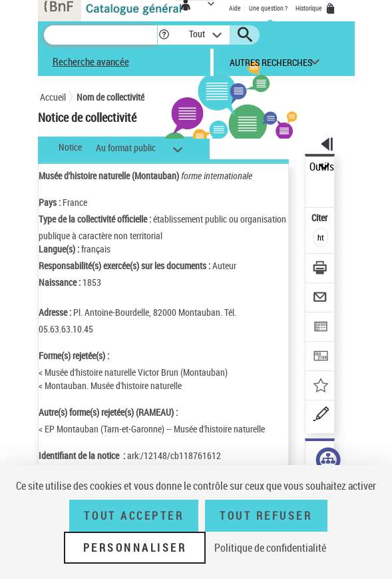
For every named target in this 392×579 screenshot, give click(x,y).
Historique (309, 8)
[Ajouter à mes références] (320, 387)
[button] (164, 35)
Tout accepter (134, 516)
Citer (320, 218)
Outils (322, 167)
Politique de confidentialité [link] (270, 548)
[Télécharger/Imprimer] (320, 270)
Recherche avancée (91, 61)
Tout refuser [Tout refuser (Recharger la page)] (266, 516)
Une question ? (268, 8)
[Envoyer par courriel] (320, 299)
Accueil (53, 97)
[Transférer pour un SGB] (320, 357)
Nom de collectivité (110, 97)
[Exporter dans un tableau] (320, 328)
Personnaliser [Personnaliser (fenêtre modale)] (135, 548)
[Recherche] (100, 35)
